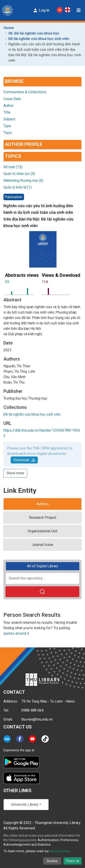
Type (7, 126)
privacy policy (60, 851)
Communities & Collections (25, 92)
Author (8, 106)
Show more (15, 473)
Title (7, 112)
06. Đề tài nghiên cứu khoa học (34, 33)
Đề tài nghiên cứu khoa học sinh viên (39, 39)
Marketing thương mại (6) (23, 180)
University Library (25, 804)
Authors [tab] (43, 504)
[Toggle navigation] (79, 10)
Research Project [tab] (43, 518)
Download (24, 460)
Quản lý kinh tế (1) (17, 187)
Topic (8, 133)
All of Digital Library (43, 566)
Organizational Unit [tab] (42, 531)
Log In (41, 10)
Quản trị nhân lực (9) (19, 174)
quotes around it (16, 633)
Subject (9, 119)
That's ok (73, 861)
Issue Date (12, 99)
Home (9, 28)
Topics (13, 156)
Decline (52, 861)
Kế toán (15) (13, 167)
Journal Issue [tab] (42, 545)
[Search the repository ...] (42, 578)
